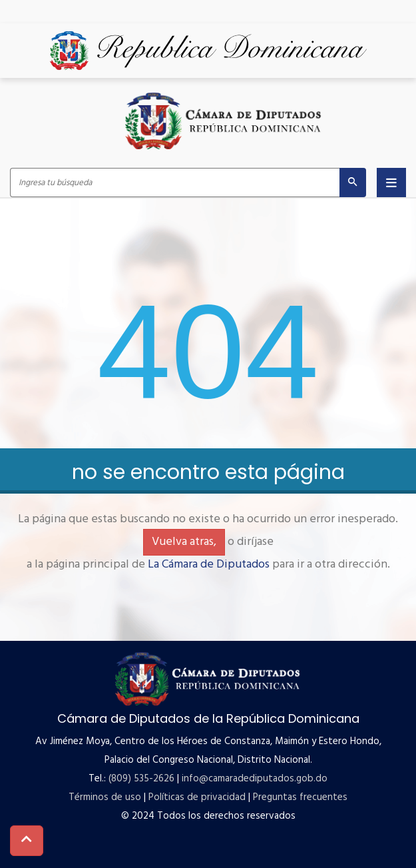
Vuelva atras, (184, 542)
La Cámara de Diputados (209, 565)
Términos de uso (105, 797)
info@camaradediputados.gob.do (255, 779)
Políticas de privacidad (197, 797)
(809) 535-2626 (141, 779)
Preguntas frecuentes (300, 797)
